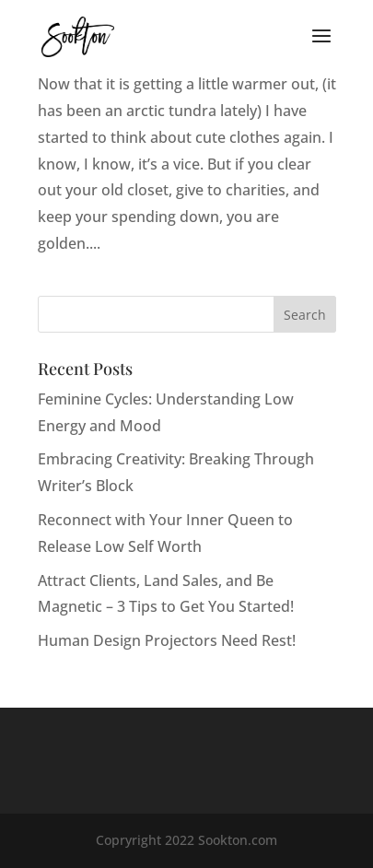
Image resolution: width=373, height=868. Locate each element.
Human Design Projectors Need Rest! (167, 640)
